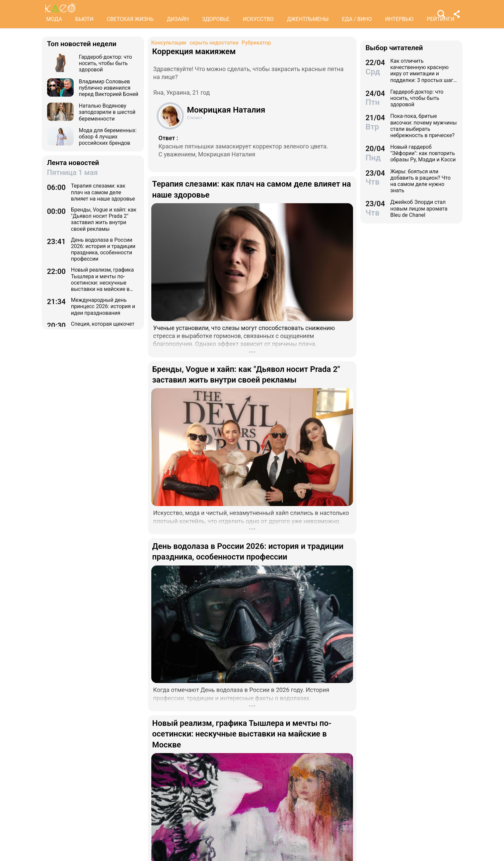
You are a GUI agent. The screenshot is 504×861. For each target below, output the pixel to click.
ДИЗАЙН (178, 19)
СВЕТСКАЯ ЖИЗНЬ (130, 19)
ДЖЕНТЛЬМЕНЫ (308, 19)
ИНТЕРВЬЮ (399, 19)
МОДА (54, 19)
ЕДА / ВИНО (357, 19)
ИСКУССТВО (258, 19)
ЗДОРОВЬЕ (216, 19)
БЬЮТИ (84, 19)
